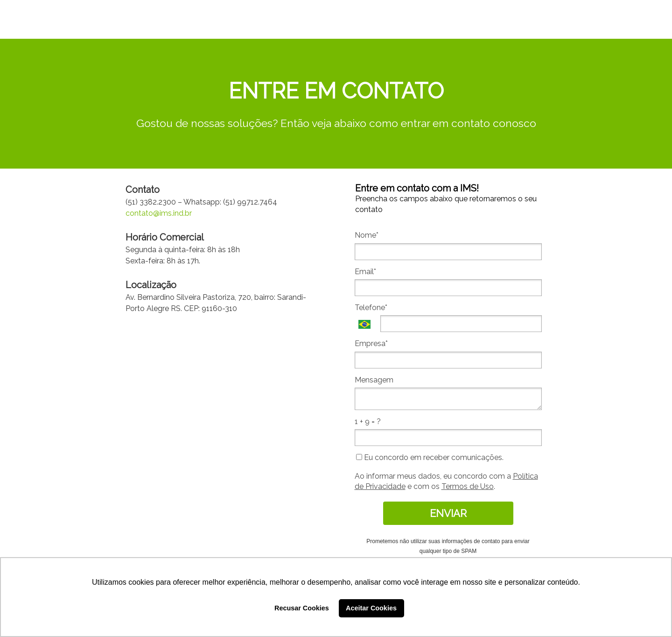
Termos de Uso (468, 486)
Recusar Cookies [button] (302, 608)
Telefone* (371, 308)
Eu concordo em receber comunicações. (430, 457)
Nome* (367, 235)
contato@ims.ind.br (159, 213)
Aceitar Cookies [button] (371, 608)
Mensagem (374, 380)
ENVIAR (448, 513)
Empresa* (371, 343)
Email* (365, 272)
